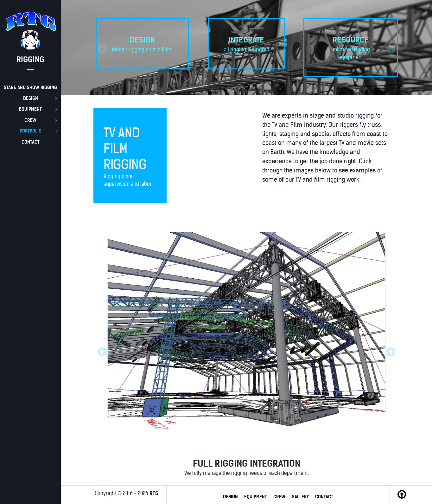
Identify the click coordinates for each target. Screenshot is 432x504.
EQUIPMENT (256, 497)
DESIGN (230, 497)
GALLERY (300, 497)
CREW (279, 497)
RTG (154, 493)
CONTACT (324, 497)
